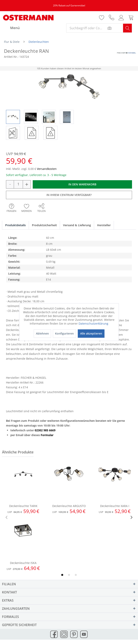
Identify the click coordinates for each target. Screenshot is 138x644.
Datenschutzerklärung (93, 323)
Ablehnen (42, 333)
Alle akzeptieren (91, 333)
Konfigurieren (64, 333)
